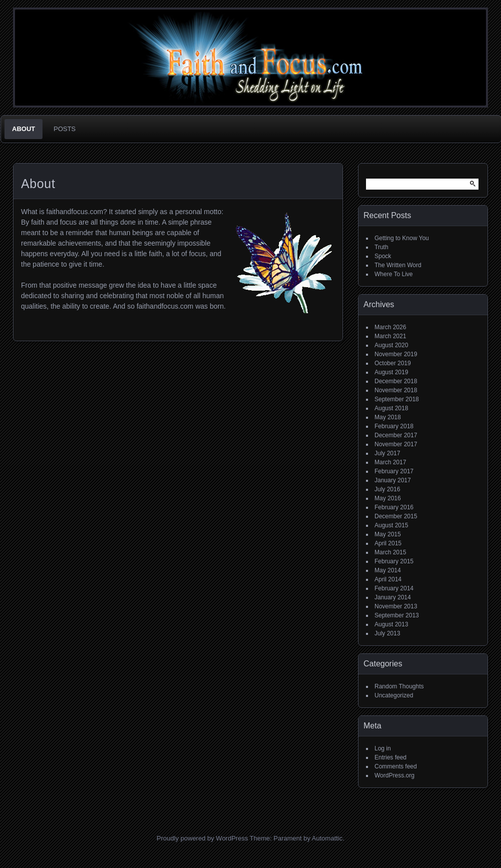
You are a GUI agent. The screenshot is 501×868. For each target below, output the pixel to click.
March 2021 (390, 336)
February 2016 (394, 507)
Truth (381, 247)
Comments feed (396, 766)
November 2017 (396, 444)
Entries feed (390, 757)
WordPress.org (394, 775)
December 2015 (396, 516)
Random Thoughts (399, 686)
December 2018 (396, 381)
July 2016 (387, 489)
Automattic (327, 838)
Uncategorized (394, 695)
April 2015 (388, 543)
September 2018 (397, 399)
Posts (64, 129)
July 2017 (387, 453)
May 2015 (388, 534)
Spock (383, 256)
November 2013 (396, 606)
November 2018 (396, 390)
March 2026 (390, 327)
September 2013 (397, 615)
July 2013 (387, 633)
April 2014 (388, 579)
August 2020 (391, 345)
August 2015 (391, 525)
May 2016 (388, 498)
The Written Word (398, 265)
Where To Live (393, 274)
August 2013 (391, 624)
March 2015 (390, 552)
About (23, 129)
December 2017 (396, 435)
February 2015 (394, 561)
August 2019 (391, 372)
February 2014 (394, 588)
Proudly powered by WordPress (202, 838)
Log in (383, 748)
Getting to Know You (402, 238)
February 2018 (394, 426)
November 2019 (396, 354)
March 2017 (390, 462)
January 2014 (393, 597)
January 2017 (393, 480)
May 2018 (388, 417)
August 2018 (391, 408)
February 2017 (394, 471)
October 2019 (393, 363)
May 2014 (388, 570)
